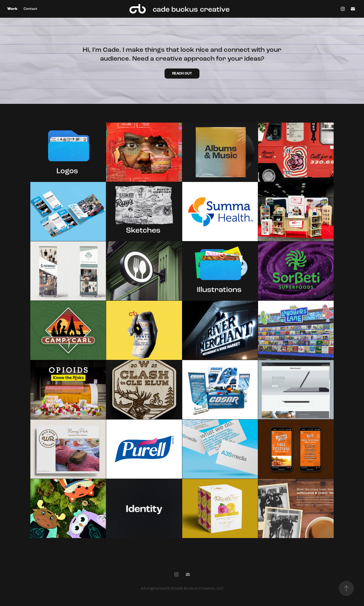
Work (12, 9)
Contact (30, 9)
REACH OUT (182, 74)
